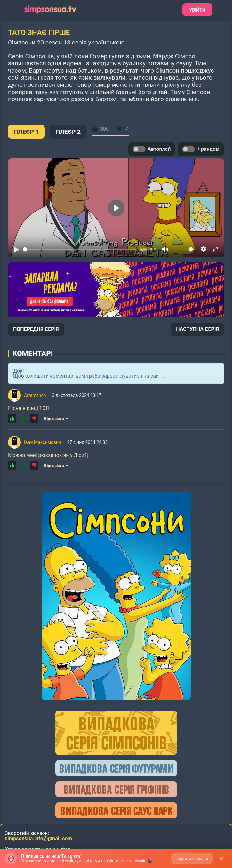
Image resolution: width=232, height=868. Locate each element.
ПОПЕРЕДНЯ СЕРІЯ (36, 329)
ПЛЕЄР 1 (26, 132)
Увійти (197, 10)
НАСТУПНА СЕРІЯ (197, 329)
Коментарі (33, 353)
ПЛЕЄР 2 (68, 132)
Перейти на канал (192, 859)
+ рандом (201, 149)
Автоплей (152, 149)
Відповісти (56, 419)
